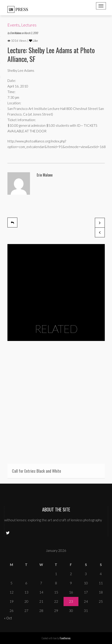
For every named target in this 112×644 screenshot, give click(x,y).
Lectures (29, 25)
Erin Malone (16, 33)
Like (33, 41)
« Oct (8, 618)
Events (14, 25)
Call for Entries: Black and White (37, 472)
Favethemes (65, 638)
